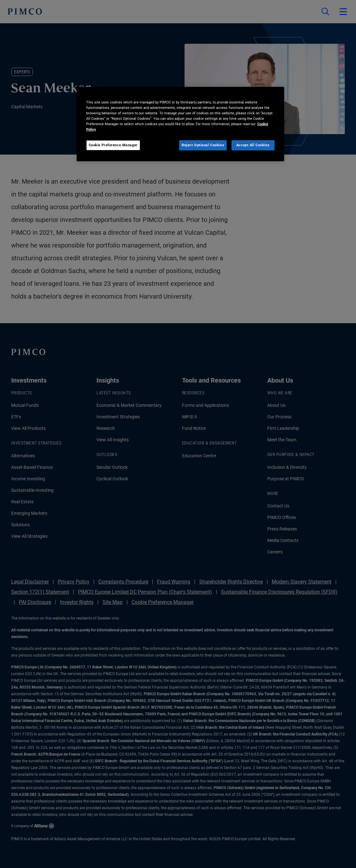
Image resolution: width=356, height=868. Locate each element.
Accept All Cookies (253, 145)
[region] (180, 124)
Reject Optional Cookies (203, 145)
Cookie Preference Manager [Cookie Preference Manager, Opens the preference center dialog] (113, 145)
